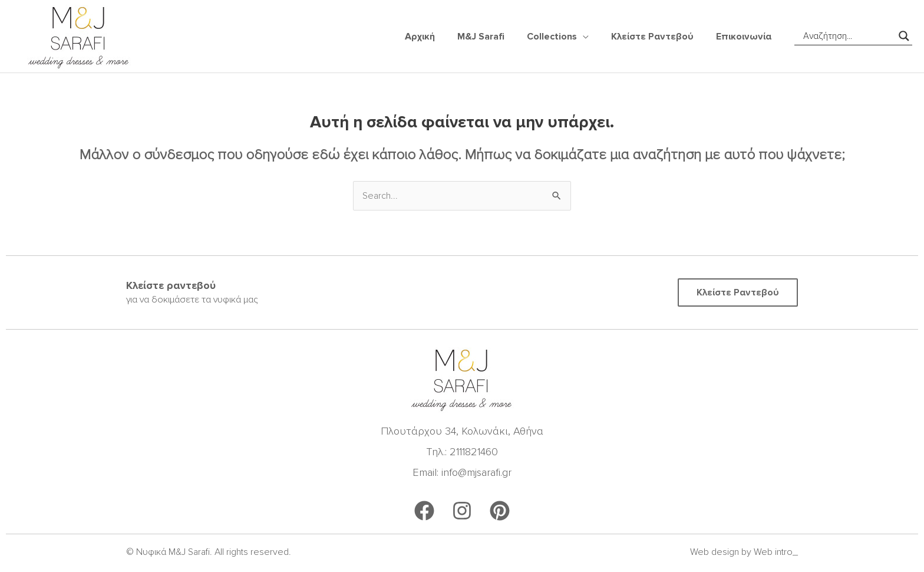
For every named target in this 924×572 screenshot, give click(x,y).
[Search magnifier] (904, 36)
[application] (592, 37)
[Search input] (848, 36)
